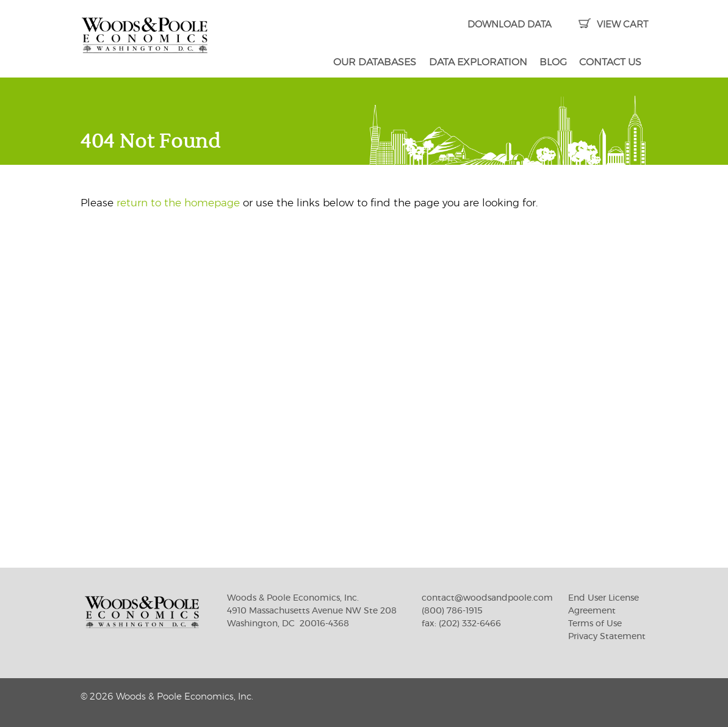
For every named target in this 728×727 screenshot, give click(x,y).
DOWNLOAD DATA (510, 25)
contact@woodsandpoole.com (487, 598)
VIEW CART (613, 25)
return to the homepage (178, 203)
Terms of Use (595, 624)
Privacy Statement (607, 637)
